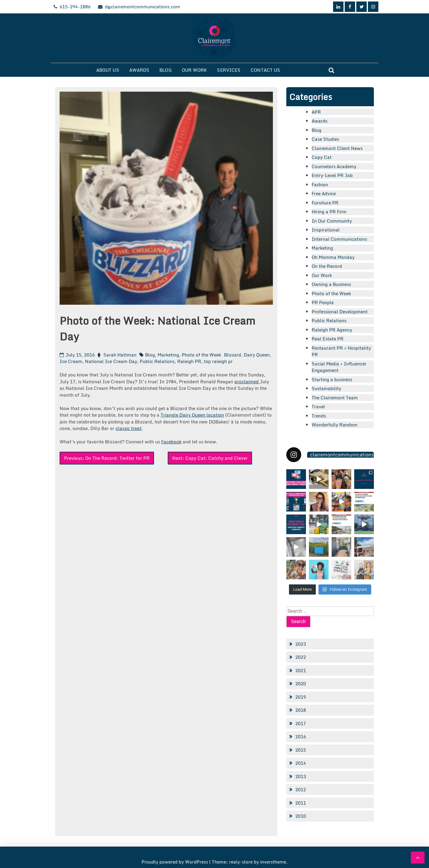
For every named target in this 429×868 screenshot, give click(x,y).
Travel (318, 406)
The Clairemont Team (335, 398)
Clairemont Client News (337, 148)
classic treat (129, 428)
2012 (301, 789)
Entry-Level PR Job (332, 175)
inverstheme (273, 862)
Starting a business (332, 379)
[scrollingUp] (418, 858)
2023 (301, 644)
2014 (301, 763)
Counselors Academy (334, 166)
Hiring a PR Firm (329, 212)
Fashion (320, 184)
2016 (301, 736)
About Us (108, 70)
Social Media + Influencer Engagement (339, 367)
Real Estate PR (328, 339)
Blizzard (233, 355)
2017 (301, 723)
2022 (301, 657)
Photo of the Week (201, 355)
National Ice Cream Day (111, 361)
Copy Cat (322, 157)
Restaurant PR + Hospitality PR (341, 351)
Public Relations (157, 361)
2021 (301, 670)
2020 (301, 684)
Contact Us (265, 70)
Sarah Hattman (120, 355)
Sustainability (326, 388)
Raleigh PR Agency (332, 330)
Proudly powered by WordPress (175, 862)
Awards (139, 70)
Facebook (171, 442)
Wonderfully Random (335, 425)
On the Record (327, 266)
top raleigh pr (218, 361)
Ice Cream (71, 361)
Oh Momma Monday (333, 257)
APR (316, 112)
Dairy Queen (257, 355)
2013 (301, 776)
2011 (301, 803)
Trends (319, 416)
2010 (301, 816)
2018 (301, 710)
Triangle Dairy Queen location (192, 415)
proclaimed (247, 381)
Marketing (168, 355)
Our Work (194, 70)
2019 (301, 697)
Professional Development (340, 312)
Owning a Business (331, 284)
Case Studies (325, 139)
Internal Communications (339, 239)
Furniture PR (325, 203)
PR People (323, 302)
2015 (301, 750)
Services (229, 70)
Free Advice (324, 193)
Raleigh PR (189, 361)
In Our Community (332, 221)
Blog (165, 70)
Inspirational (326, 230)
